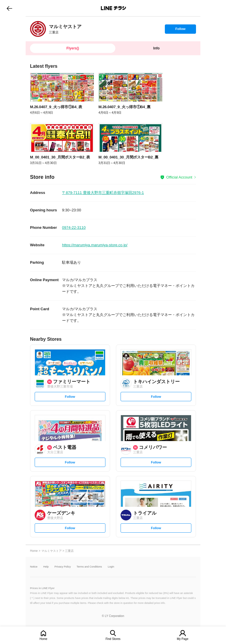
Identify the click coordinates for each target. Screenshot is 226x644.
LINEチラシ (113, 8)
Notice (34, 567)
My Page (182, 639)
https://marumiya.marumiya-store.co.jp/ (95, 245)
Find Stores (113, 639)
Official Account (179, 177)
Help (46, 567)
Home (44, 639)
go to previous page (9, 8)
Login (111, 567)
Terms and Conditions (89, 567)
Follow (180, 30)
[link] (38, 29)
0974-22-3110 (74, 228)
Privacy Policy (63, 567)
